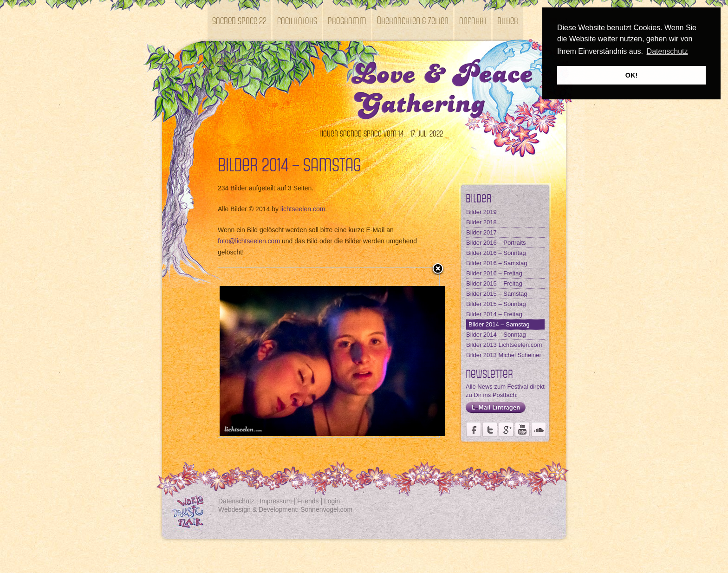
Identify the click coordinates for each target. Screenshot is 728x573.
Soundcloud (539, 430)
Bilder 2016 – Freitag (494, 273)
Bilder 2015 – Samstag (497, 294)
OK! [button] (631, 75)
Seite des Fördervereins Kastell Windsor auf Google (506, 430)
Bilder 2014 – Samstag (499, 324)
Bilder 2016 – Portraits (496, 243)
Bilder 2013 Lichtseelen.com (504, 345)
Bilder (508, 20)
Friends (308, 501)
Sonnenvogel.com (326, 509)
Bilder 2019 (481, 212)
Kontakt (225, 61)
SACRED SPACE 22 (239, 20)
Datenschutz (236, 501)
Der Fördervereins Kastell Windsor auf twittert (490, 430)
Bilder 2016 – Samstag (497, 263)
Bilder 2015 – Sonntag (496, 304)
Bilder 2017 (481, 232)
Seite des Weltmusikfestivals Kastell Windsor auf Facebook (474, 430)
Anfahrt (473, 20)
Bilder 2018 (481, 222)
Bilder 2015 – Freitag (494, 283)
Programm (347, 20)
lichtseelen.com (303, 209)
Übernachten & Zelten (413, 20)
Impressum (276, 501)
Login (332, 501)
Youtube (522, 430)
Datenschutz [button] (667, 51)
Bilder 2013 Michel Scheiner (504, 355)
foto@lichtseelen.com (249, 241)
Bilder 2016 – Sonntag (496, 253)
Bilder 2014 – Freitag (494, 314)
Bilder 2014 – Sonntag (496, 335)
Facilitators (297, 20)
